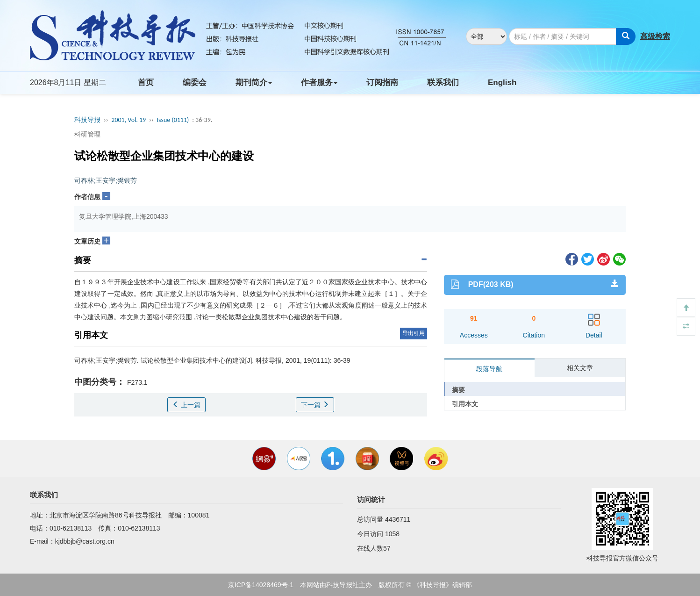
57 (387, 548)
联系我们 (443, 83)
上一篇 (186, 405)
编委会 (195, 83)
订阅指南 (382, 83)
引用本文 (465, 404)
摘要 (458, 390)
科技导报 (87, 120)
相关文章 (580, 368)
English (502, 83)
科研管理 (87, 134)
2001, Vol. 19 (129, 120)
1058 (392, 534)
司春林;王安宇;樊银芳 (106, 180)
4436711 (398, 519)
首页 (146, 83)
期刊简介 (254, 83)
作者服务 (319, 83)
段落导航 (489, 369)
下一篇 (315, 405)
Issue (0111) (173, 120)
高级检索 (655, 36)
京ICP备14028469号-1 (261, 585)
